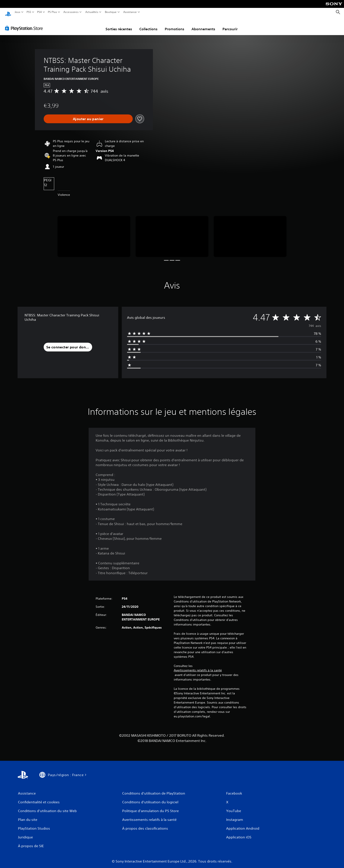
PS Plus (52, 12)
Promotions (175, 25)
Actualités (92, 12)
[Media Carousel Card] (94, 232)
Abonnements (203, 25)
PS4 (39, 12)
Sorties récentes (119, 25)
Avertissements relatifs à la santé (198, 666)
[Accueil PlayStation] (8, 12)
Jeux (18, 12)
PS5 (29, 12)
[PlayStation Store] (25, 24)
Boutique (111, 12)
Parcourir (230, 25)
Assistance (130, 12)
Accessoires (71, 12)
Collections (148, 25)
